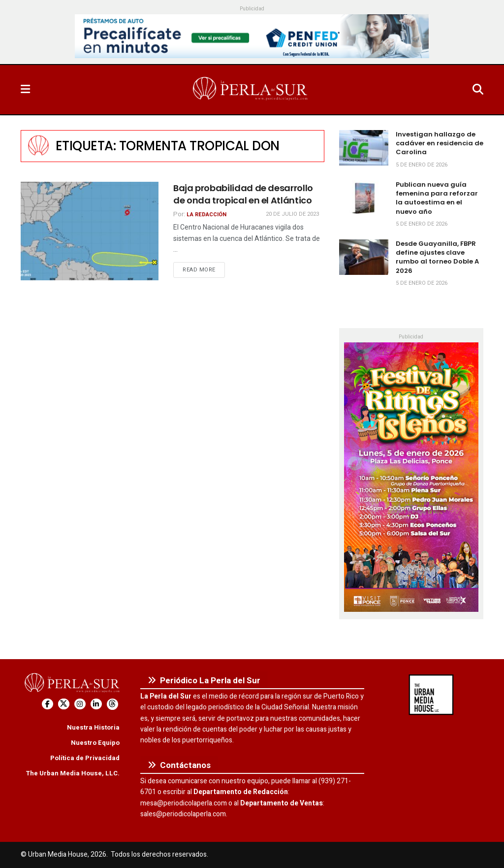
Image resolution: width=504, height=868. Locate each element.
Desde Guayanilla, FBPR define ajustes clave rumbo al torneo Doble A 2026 (437, 257)
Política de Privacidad (85, 758)
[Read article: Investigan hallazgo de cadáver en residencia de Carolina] (364, 148)
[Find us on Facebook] (47, 704)
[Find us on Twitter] (64, 704)
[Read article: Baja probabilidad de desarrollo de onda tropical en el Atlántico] (90, 231)
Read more (204, 269)
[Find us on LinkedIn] (96, 704)
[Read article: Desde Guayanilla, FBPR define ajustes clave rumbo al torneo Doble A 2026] (364, 257)
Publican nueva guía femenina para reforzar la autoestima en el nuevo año (437, 198)
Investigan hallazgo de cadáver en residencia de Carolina (440, 143)
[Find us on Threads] (112, 704)
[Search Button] (478, 90)
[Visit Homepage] (251, 90)
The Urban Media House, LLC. (73, 773)
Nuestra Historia (93, 727)
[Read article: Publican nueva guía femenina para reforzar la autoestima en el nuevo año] (364, 198)
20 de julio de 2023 (292, 214)
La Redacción (206, 215)
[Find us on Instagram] (80, 704)
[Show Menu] (25, 90)
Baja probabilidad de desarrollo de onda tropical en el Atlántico (243, 194)
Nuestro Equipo (95, 743)
